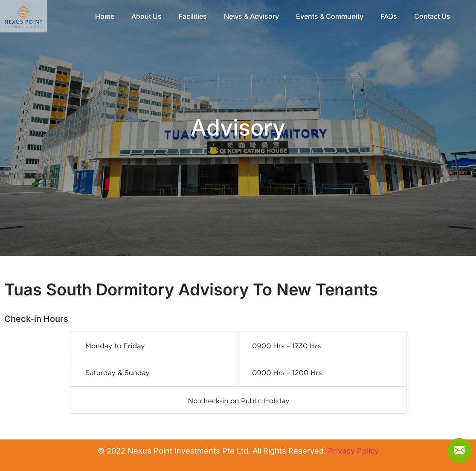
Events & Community (330, 16)
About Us (147, 16)
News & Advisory (251, 16)
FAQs (389, 16)
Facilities (193, 16)
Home (105, 16)
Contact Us (432, 16)
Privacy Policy (353, 451)
